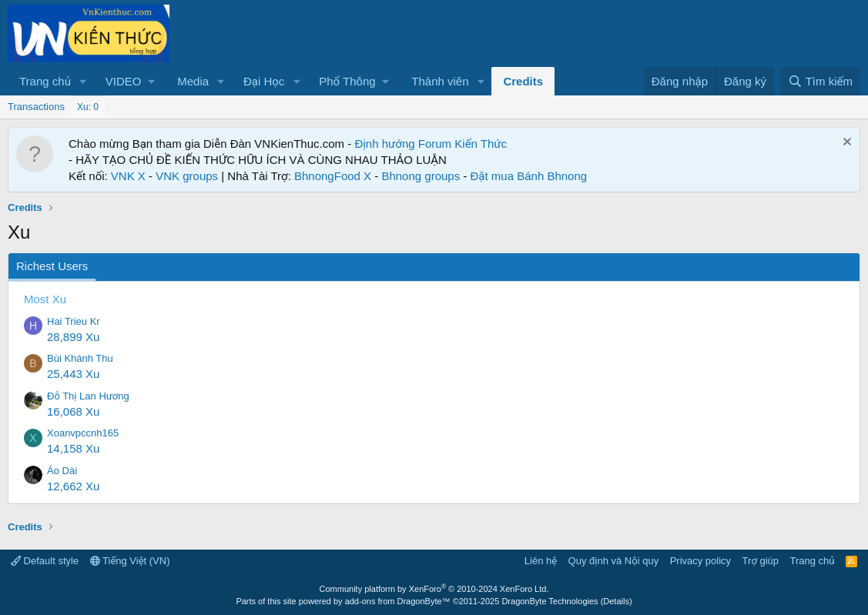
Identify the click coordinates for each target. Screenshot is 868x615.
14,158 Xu (73, 448)
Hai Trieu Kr (74, 321)
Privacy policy (700, 561)
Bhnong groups (421, 176)
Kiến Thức (481, 144)
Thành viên (440, 81)
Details (616, 601)
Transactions (36, 107)
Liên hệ (541, 561)
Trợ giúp (761, 561)
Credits (523, 81)
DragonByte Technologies (550, 601)
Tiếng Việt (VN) (130, 561)
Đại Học (264, 81)
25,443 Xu (73, 374)
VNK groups (187, 176)
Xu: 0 (88, 107)
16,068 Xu (73, 411)
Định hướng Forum (403, 144)
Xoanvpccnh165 (83, 433)
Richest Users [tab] (52, 266)
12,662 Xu (73, 486)
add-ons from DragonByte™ (398, 601)
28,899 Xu (73, 337)
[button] (83, 81)
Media (193, 81)
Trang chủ (45, 81)
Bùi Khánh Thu (80, 358)
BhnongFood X (333, 176)
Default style (45, 561)
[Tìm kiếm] (820, 81)
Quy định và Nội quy (614, 561)
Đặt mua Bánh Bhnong (529, 176)
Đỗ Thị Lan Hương (88, 396)
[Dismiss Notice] (845, 144)
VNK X (128, 176)
